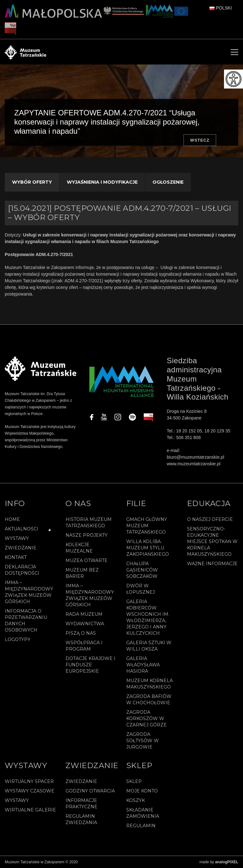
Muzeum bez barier (82, 573)
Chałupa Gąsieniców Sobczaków (142, 570)
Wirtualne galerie (30, 810)
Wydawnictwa (85, 624)
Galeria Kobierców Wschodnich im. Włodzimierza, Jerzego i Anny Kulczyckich (148, 617)
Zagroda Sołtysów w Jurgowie (143, 741)
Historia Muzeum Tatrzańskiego (89, 523)
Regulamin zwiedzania (81, 819)
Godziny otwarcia (90, 791)
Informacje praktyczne (81, 804)
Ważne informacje (212, 564)
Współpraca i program (84, 646)
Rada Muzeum (84, 614)
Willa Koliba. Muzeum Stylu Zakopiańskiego (148, 548)
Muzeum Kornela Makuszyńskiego (150, 684)
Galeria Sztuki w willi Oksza (149, 646)
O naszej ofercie (210, 519)
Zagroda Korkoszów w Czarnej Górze (146, 718)
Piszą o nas (81, 633)
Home (12, 519)
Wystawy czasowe (30, 791)
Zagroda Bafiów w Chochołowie (149, 700)
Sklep (134, 781)
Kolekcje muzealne (79, 548)
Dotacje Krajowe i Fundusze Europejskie (90, 665)
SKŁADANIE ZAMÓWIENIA (143, 813)
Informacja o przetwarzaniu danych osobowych (26, 620)
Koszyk (136, 800)
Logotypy (18, 639)
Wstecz (200, 140)
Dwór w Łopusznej (140, 589)
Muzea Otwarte (87, 560)
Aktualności (22, 529)
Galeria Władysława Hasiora (143, 665)
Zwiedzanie (21, 548)
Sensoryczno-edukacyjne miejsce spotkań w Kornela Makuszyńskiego (212, 541)
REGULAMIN (141, 826)
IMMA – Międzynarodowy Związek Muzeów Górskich (29, 592)
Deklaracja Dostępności (22, 570)
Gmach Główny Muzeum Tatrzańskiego (147, 526)
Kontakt (16, 557)
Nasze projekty (87, 535)
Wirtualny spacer (29, 781)
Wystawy (17, 538)
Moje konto (142, 791)
